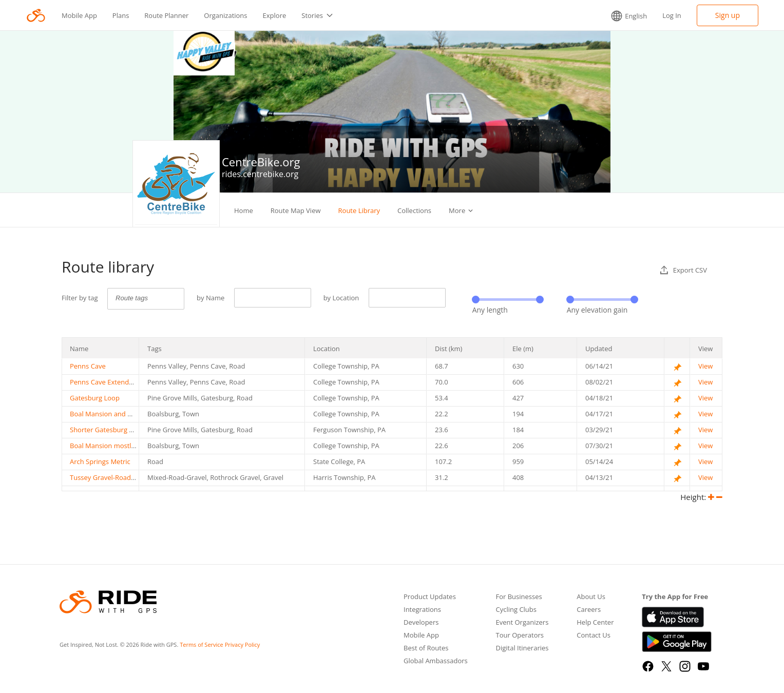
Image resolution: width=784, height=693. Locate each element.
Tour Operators (520, 636)
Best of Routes (426, 649)
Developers (421, 623)
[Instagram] (685, 666)
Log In (672, 15)
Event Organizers (522, 623)
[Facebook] (648, 666)
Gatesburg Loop (95, 398)
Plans (121, 15)
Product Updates (430, 597)
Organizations (225, 15)
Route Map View (296, 210)
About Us (591, 597)
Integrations (422, 610)
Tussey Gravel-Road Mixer (110, 477)
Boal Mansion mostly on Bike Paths (124, 446)
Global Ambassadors (436, 661)
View (705, 366)
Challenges (466, 210)
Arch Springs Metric (100, 461)
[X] (666, 666)
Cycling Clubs (516, 610)
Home (244, 210)
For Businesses (519, 597)
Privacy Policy (243, 644)
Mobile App (79, 15)
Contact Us (594, 636)
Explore (275, 15)
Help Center (595, 623)
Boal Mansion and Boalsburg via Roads (130, 414)
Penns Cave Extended (103, 382)
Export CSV (684, 270)
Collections (414, 210)
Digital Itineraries (522, 649)
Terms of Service (202, 644)
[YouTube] (703, 666)
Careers (589, 610)
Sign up (728, 15)
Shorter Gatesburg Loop (107, 430)
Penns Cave (88, 366)
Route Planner (166, 15)
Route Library (359, 210)
